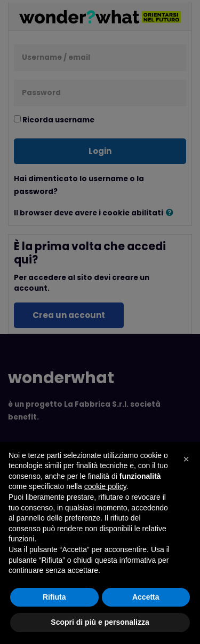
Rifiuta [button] (54, 597)
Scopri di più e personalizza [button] (100, 622)
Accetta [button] (146, 597)
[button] (186, 459)
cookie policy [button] (105, 486)
